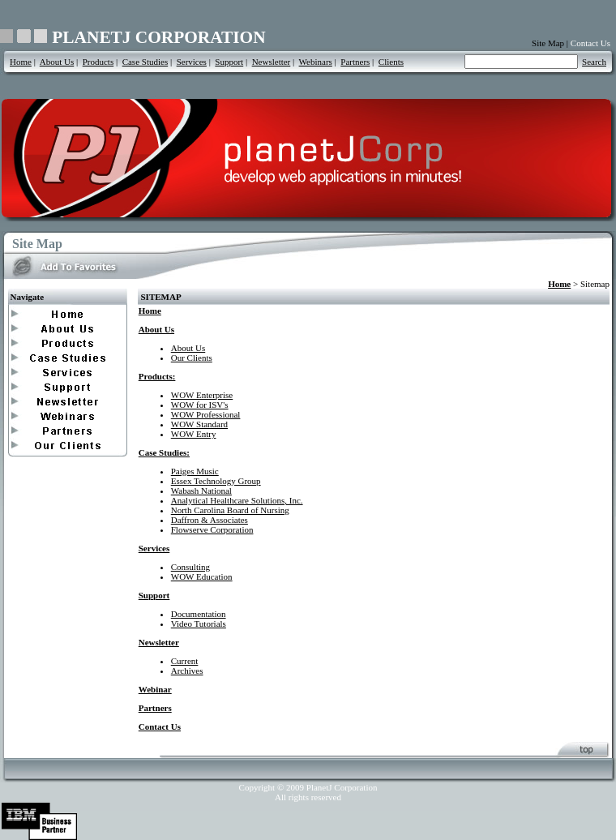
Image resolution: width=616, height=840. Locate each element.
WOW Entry (194, 434)
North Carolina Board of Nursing (230, 510)
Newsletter (272, 62)
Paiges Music (195, 471)
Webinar (155, 689)
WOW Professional (206, 414)
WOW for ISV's (200, 405)
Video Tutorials (199, 624)
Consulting (190, 567)
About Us (57, 62)
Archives (187, 671)
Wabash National (201, 491)
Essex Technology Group (216, 481)
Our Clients (192, 358)
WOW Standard (199, 424)
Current (185, 661)
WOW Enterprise (202, 395)
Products (98, 62)
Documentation (199, 614)
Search (594, 62)
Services (192, 62)
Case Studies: (164, 452)
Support (229, 62)
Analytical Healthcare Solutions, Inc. (237, 500)
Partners (355, 62)
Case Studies (145, 62)
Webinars (316, 62)
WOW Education (202, 576)
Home (21, 62)
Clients (391, 62)
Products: (157, 376)
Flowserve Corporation (212, 529)
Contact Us (590, 43)
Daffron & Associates (210, 520)
